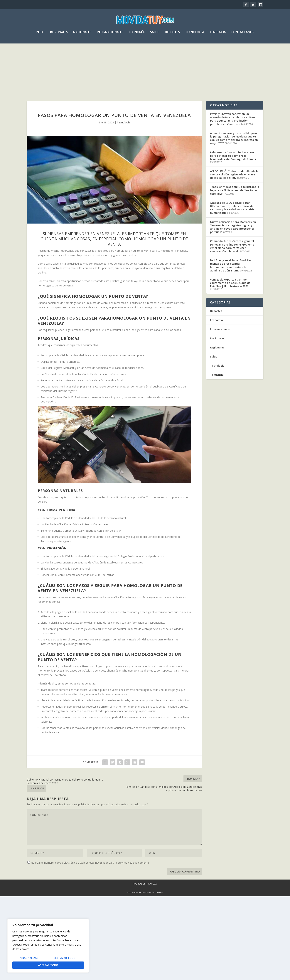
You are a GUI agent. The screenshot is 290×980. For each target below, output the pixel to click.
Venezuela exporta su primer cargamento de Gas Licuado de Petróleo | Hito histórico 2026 (230, 290)
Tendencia (218, 34)
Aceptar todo (48, 965)
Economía (137, 34)
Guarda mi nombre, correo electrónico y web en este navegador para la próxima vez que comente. (90, 946)
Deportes (172, 34)
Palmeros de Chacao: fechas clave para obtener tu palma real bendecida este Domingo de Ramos (233, 163)
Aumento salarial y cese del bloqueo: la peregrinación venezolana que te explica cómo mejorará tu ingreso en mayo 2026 (234, 145)
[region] (48, 946)
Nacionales (82, 34)
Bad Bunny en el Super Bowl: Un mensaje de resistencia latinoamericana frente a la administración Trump (230, 272)
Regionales (59, 34)
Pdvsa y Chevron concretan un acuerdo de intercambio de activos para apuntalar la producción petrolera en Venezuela (233, 126)
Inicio (40, 34)
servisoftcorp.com (155, 976)
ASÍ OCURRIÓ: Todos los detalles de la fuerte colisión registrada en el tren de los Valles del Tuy (234, 181)
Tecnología (195, 34)
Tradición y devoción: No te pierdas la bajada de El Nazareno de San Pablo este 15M (235, 197)
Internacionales (110, 34)
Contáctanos (243, 34)
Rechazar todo (65, 958)
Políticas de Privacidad (145, 967)
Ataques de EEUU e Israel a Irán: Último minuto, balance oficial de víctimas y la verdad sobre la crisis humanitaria (232, 215)
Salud (155, 34)
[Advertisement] (145, 73)
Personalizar (29, 958)
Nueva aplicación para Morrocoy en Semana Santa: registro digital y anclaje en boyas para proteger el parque (233, 234)
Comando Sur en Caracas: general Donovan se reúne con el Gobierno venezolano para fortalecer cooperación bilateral (232, 253)
